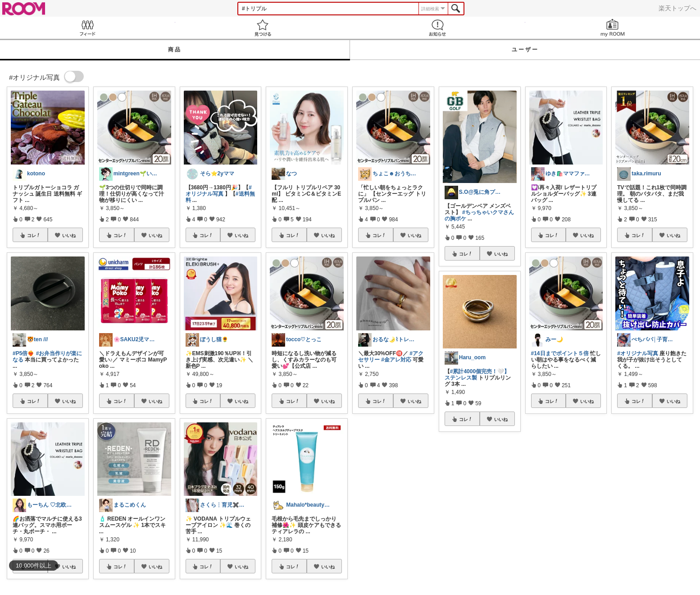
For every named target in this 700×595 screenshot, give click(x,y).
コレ (34, 235)
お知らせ (438, 28)
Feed (88, 28)
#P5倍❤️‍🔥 (23, 353)
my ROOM (613, 28)
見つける (263, 28)
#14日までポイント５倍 (560, 353)
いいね (69, 235)
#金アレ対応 (396, 360)
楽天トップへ (677, 8)
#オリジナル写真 (219, 191)
